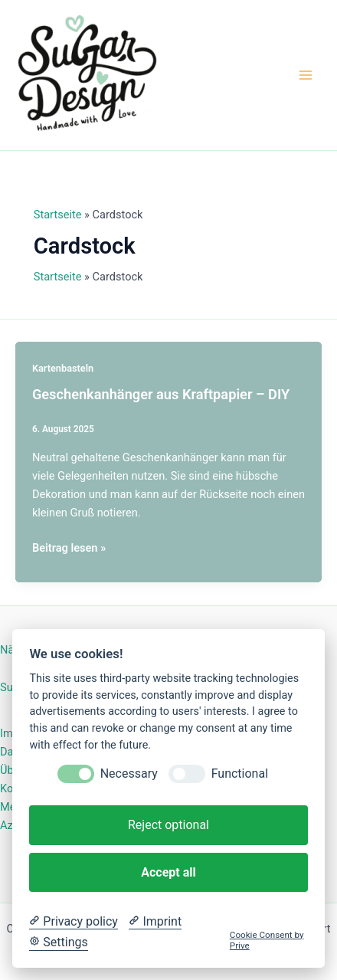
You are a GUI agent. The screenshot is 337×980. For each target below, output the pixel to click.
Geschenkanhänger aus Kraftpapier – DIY (161, 394)
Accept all (168, 872)
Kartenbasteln (63, 368)
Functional (240, 774)
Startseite (58, 215)
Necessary (129, 774)
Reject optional (168, 825)
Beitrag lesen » (69, 548)
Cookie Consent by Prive (267, 940)
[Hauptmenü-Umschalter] (306, 75)
